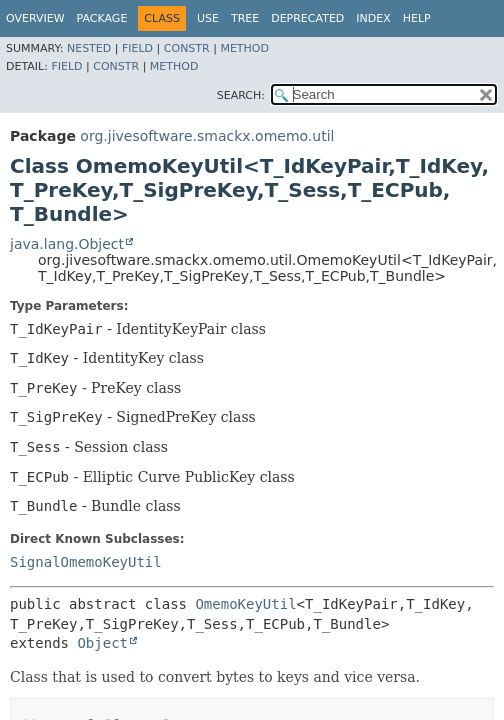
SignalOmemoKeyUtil (86, 562)
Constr (187, 48)
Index (373, 18)
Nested (89, 48)
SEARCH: (241, 95)
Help (417, 18)
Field (137, 48)
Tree (245, 18)
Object (102, 643)
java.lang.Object (67, 244)
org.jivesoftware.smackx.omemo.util (207, 136)
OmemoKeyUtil (245, 604)
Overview (35, 18)
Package (102, 18)
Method (244, 48)
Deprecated (307, 18)
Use (208, 18)
